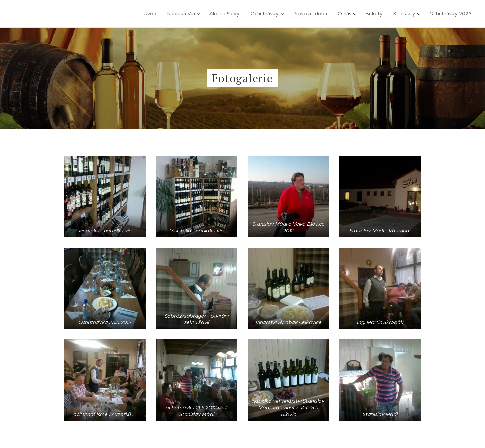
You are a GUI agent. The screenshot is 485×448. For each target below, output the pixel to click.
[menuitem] (152, 14)
